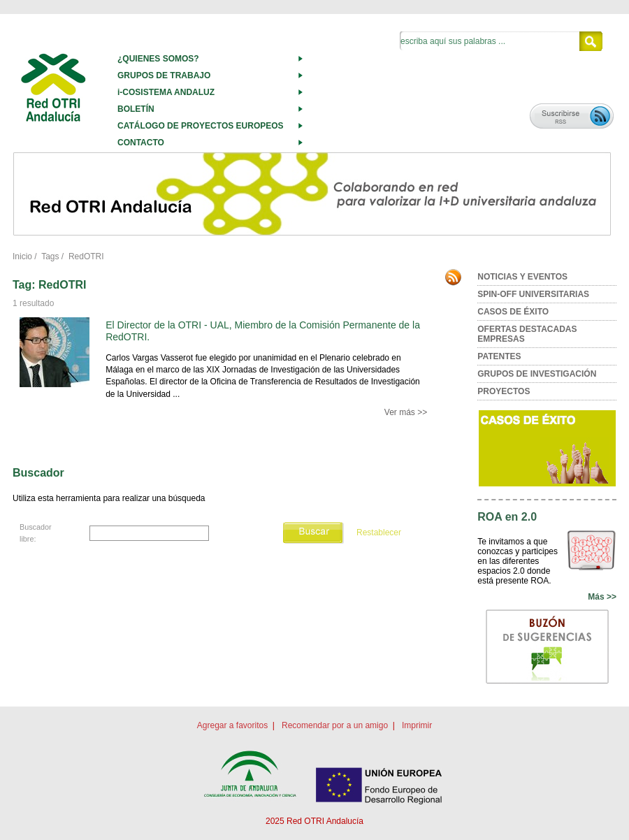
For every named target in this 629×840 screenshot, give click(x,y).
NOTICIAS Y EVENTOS (522, 277)
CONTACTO (141, 143)
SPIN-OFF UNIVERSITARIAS (533, 294)
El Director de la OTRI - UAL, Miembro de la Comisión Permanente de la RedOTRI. (263, 331)
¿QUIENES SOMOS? (158, 59)
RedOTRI (86, 256)
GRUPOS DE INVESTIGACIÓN (537, 374)
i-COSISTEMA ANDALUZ (166, 92)
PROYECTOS (504, 391)
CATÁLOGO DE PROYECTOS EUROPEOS (201, 126)
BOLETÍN (136, 109)
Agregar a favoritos (232, 725)
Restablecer (379, 533)
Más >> (602, 597)
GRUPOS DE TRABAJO (164, 75)
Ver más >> (406, 412)
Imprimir (417, 725)
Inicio (22, 256)
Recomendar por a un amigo (335, 725)
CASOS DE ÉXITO (513, 312)
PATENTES (499, 356)
